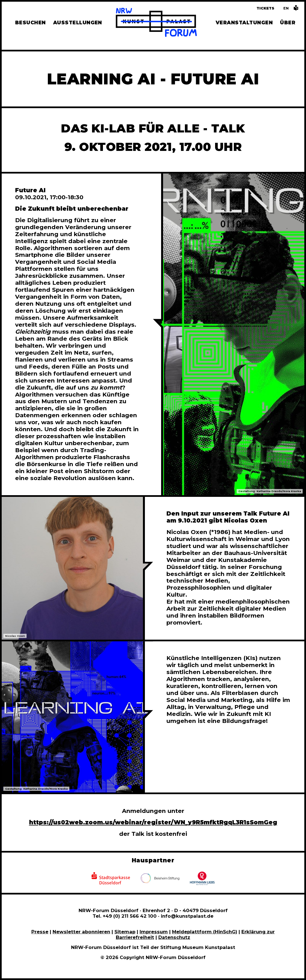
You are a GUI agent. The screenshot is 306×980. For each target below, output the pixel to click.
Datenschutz (174, 937)
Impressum (154, 932)
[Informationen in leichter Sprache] (296, 9)
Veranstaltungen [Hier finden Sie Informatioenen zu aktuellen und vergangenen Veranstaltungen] (244, 22)
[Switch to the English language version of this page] (286, 8)
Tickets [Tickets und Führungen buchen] (265, 8)
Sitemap (125, 932)
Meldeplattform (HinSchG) (205, 932)
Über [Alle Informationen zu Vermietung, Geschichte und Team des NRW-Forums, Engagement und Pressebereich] (288, 22)
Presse (40, 932)
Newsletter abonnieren (81, 932)
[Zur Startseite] (156, 23)
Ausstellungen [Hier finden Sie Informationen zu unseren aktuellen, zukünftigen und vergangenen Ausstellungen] (78, 22)
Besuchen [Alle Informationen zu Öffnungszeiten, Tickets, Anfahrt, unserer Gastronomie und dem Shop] (30, 22)
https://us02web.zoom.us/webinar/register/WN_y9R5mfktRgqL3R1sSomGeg (153, 822)
